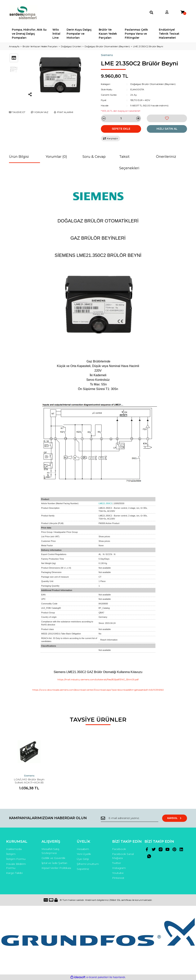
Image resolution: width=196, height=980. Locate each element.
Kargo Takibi (14, 873)
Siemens (107, 55)
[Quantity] (121, 118)
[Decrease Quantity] (104, 118)
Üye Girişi (83, 859)
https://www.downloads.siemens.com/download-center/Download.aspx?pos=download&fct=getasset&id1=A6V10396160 (98, 690)
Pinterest (118, 878)
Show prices (104, 536)
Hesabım (83, 849)
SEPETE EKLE (121, 129)
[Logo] (23, 12)
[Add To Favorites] (167, 118)
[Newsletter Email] (130, 818)
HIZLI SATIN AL (167, 129)
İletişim (11, 854)
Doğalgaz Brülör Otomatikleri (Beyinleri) (153, 84)
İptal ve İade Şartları (54, 863)
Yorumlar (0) (56, 157)
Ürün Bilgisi (19, 157)
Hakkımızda (14, 849)
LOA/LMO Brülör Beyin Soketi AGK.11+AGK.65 (29, 781)
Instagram (119, 868)
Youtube (118, 873)
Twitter (117, 863)
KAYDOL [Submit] (175, 818)
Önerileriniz (166, 157)
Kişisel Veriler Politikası (56, 868)
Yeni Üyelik (84, 854)
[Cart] (182, 12)
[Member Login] (167, 12)
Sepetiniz (83, 869)
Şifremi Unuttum (88, 864)
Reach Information (109, 640)
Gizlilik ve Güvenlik (53, 858)
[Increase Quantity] (138, 118)
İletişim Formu (16, 859)
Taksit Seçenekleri (129, 162)
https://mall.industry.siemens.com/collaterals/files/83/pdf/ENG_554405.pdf (98, 679)
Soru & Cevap (94, 157)
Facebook (119, 849)
